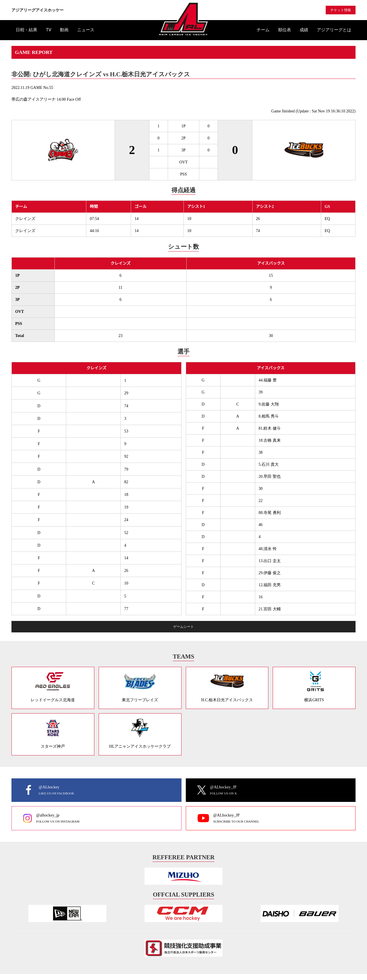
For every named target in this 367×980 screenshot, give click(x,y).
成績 (304, 30)
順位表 (285, 30)
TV (49, 30)
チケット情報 (341, 10)
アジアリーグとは (334, 30)
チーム (263, 30)
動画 (64, 30)
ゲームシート (183, 627)
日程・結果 (27, 30)
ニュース (86, 30)
